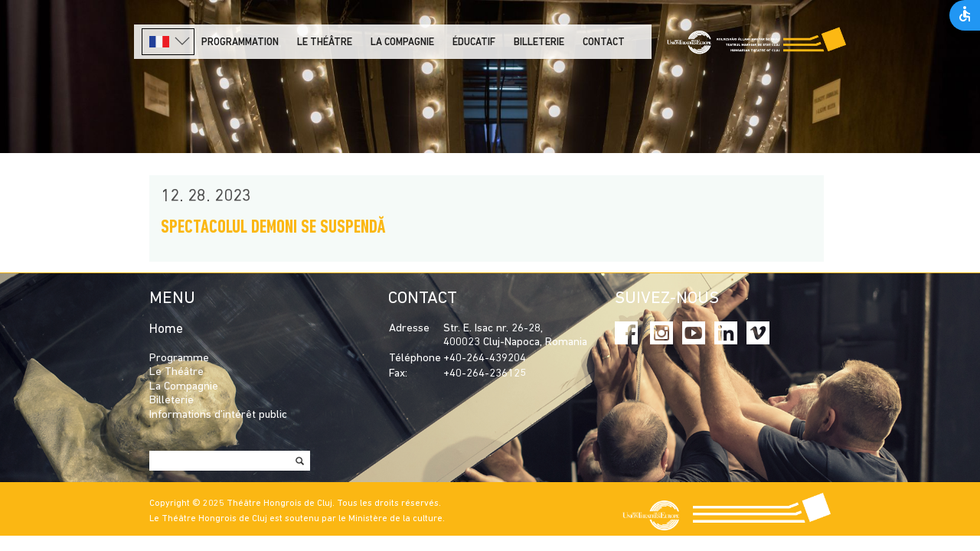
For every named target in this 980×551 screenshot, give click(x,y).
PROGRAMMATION (240, 42)
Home (166, 329)
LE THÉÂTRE (325, 42)
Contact (604, 42)
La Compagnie (402, 42)
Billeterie (539, 42)
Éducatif (474, 42)
